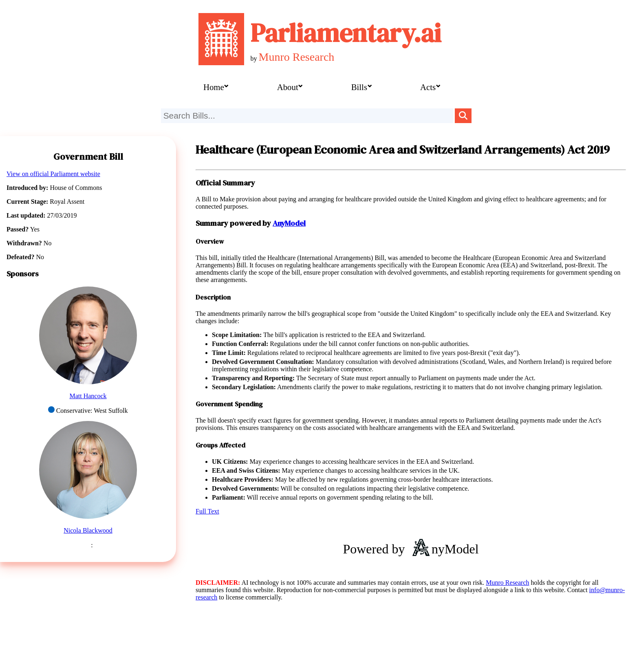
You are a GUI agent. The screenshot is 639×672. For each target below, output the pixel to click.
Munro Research (297, 57)
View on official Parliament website (53, 174)
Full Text (207, 511)
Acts (428, 87)
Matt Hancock (88, 396)
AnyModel (289, 223)
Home (214, 87)
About (288, 87)
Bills (359, 87)
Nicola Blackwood (88, 530)
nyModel (443, 549)
